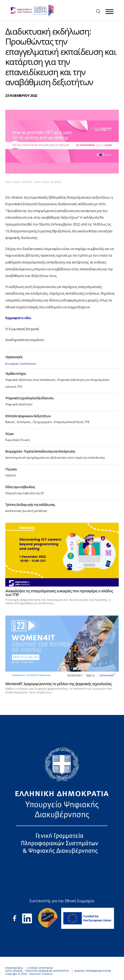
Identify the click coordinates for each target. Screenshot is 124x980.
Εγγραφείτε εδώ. (19, 318)
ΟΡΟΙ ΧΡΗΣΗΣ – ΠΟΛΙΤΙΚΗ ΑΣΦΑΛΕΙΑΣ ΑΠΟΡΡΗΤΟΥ (37, 971)
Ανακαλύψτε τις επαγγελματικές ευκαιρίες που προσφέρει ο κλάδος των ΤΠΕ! (59, 593)
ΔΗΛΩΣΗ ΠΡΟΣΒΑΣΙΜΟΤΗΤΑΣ (93, 971)
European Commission (21, 364)
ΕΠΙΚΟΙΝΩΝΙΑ (14, 968)
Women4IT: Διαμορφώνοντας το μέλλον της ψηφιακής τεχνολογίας (58, 684)
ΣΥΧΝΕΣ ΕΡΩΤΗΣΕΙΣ (40, 968)
